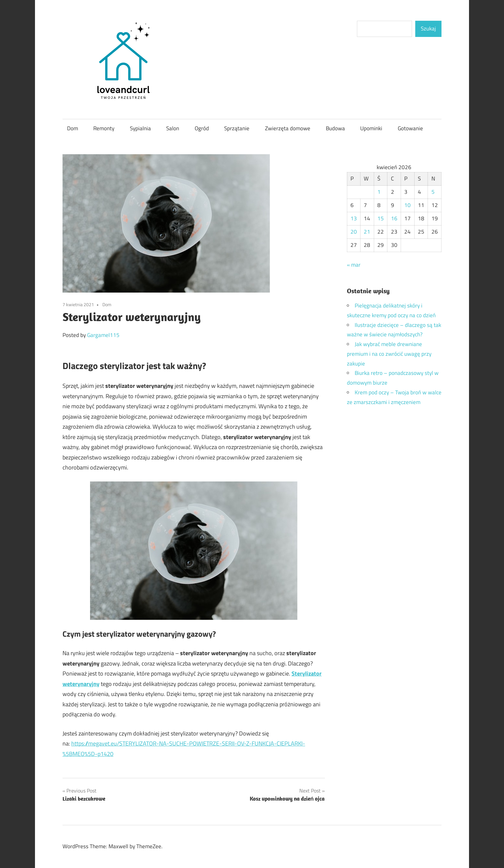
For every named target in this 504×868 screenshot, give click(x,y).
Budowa (335, 128)
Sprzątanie (237, 128)
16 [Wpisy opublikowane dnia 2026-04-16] (394, 218)
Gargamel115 (103, 335)
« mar (354, 265)
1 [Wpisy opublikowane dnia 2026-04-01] (379, 192)
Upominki (371, 128)
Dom (73, 128)
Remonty (104, 128)
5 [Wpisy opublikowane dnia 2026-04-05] (433, 192)
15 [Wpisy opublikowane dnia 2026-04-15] (381, 218)
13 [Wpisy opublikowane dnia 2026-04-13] (354, 218)
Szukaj (428, 29)
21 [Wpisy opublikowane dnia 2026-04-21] (367, 232)
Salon (173, 128)
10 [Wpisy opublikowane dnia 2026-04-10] (407, 205)
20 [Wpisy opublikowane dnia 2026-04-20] (354, 232)
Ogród (202, 128)
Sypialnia (140, 128)
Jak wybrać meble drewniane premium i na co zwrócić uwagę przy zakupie (389, 354)
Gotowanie (410, 128)
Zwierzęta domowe (288, 128)
